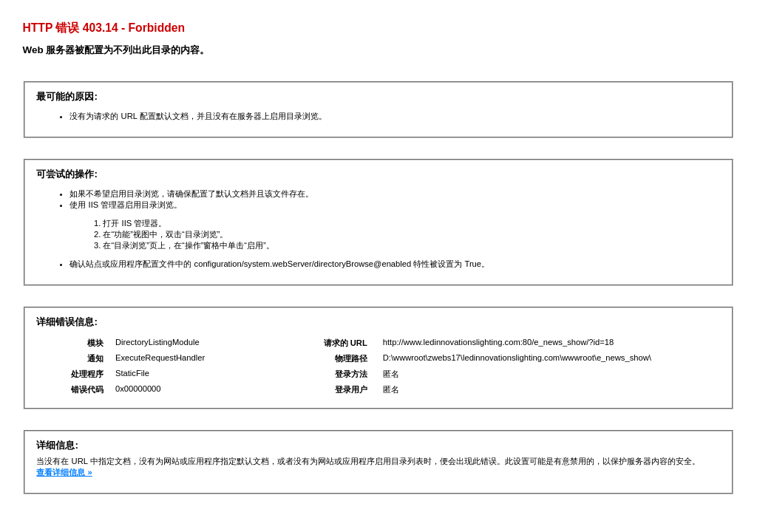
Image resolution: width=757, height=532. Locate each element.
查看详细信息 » (64, 472)
